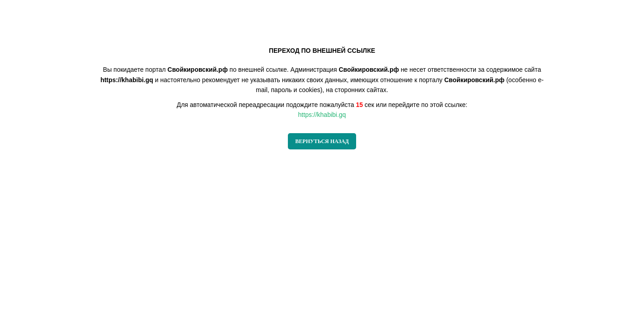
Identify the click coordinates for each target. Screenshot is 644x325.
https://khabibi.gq (322, 115)
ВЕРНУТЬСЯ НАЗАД (322, 141)
